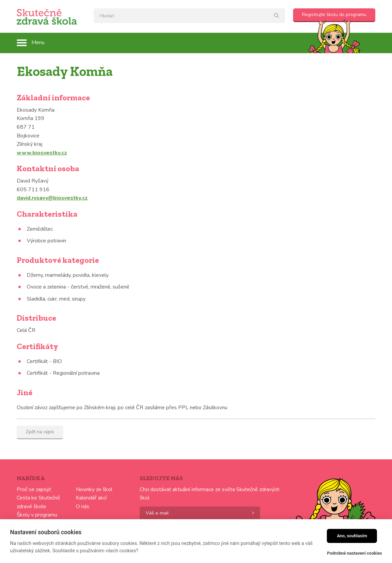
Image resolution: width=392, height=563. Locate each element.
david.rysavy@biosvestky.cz (52, 198)
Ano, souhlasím (352, 536)
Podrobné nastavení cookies (354, 553)
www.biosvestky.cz (42, 153)
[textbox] (189, 16)
